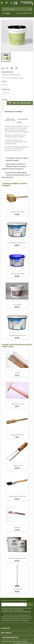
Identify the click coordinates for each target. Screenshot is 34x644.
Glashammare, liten (17, 404)
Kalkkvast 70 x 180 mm (17, 212)
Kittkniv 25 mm (17, 466)
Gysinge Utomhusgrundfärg (17, 558)
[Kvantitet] (4, 103)
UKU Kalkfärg (17, 304)
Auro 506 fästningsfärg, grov (17, 243)
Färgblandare (17, 589)
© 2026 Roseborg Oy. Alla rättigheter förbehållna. (15, 641)
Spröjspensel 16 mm (17, 435)
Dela (7, 68)
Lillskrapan (17, 527)
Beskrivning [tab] (10, 119)
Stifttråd (17, 373)
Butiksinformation (10, 637)
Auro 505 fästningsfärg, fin (17, 335)
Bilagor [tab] (19, 122)
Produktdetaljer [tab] (22, 119)
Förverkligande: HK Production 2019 (23, 643)
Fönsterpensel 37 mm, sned (17, 496)
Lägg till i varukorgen (20, 103)
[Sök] (17, 9)
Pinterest (16, 68)
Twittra (12, 68)
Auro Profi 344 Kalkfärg (17, 274)
